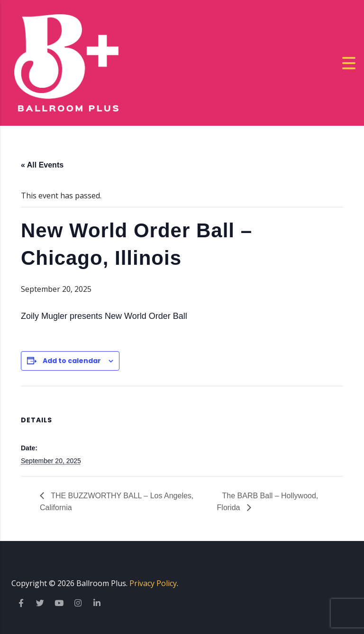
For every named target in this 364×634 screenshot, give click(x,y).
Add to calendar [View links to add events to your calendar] (72, 361)
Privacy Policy (153, 583)
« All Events (42, 165)
